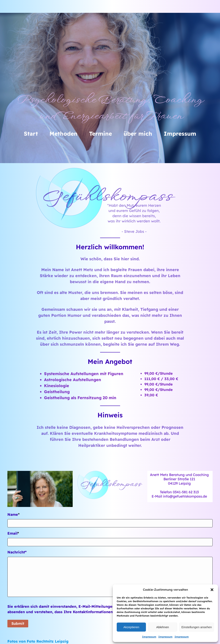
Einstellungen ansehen (197, 627)
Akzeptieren (131, 627)
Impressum (149, 637)
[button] (212, 590)
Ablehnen (162, 627)
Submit (18, 623)
